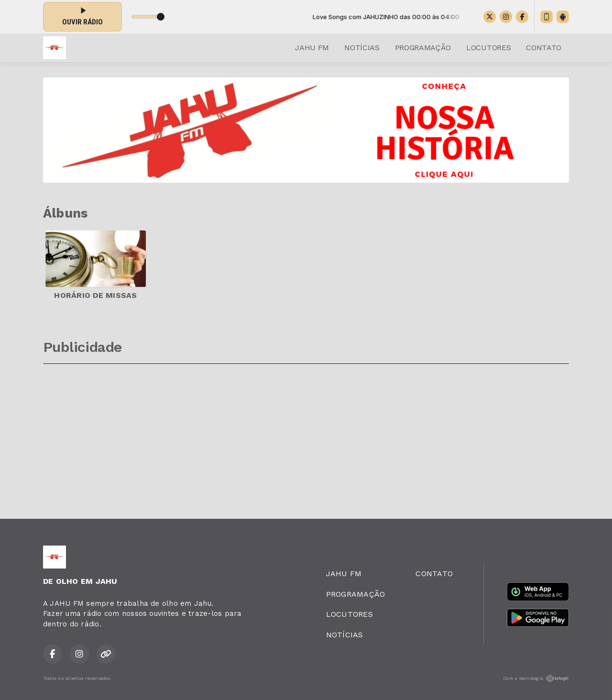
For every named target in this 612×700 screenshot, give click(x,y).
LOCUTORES (488, 48)
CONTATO (544, 48)
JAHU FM (312, 48)
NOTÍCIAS (362, 48)
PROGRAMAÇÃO (423, 48)
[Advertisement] (306, 437)
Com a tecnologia (536, 678)
